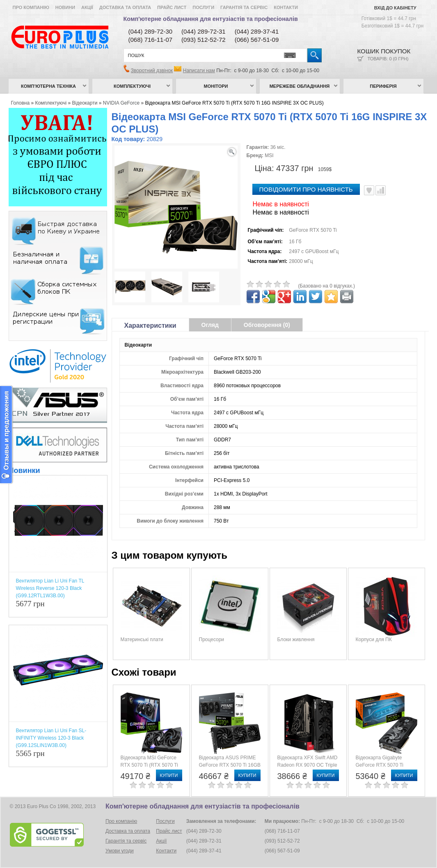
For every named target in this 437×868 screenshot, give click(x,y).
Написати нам (199, 71)
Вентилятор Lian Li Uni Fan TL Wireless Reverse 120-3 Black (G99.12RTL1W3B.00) (50, 588)
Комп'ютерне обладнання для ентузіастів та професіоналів (211, 19)
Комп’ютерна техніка (48, 86)
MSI (269, 155)
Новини (65, 7)
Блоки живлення (296, 640)
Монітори (216, 86)
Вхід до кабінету (395, 8)
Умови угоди (120, 851)
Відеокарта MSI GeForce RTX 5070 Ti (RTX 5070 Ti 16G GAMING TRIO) (149, 765)
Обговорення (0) (267, 325)
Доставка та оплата (125, 7)
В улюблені (369, 190)
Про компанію (31, 7)
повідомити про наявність (306, 189)
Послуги (203, 7)
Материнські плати (142, 640)
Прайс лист (172, 7)
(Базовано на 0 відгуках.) (327, 286)
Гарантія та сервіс (244, 7)
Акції (87, 7)
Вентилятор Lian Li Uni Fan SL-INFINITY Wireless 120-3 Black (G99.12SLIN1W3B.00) (51, 738)
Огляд (210, 325)
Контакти (286, 7)
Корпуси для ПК (374, 640)
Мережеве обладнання (300, 86)
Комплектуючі (132, 86)
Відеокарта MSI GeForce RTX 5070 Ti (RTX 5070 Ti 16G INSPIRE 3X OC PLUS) (234, 103)
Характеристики (150, 325)
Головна (21, 103)
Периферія (383, 86)
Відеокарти (85, 103)
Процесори (212, 640)
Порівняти (381, 190)
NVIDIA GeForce (121, 103)
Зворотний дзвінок (152, 71)
